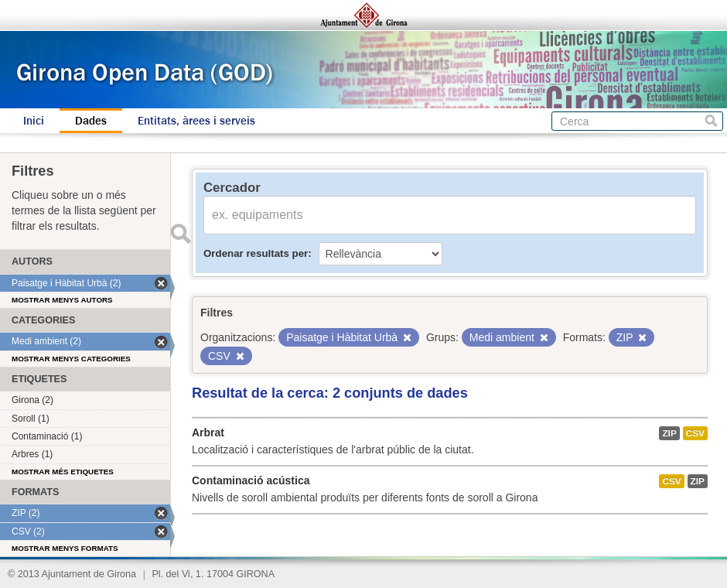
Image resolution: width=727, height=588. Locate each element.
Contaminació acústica (251, 480)
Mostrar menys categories (71, 359)
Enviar (180, 234)
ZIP (669, 433)
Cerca (711, 121)
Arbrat (208, 432)
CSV (695, 433)
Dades (91, 121)
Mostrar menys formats (65, 548)
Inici (34, 121)
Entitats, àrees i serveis (196, 121)
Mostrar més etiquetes (63, 472)
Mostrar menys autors (62, 300)
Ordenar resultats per (256, 253)
